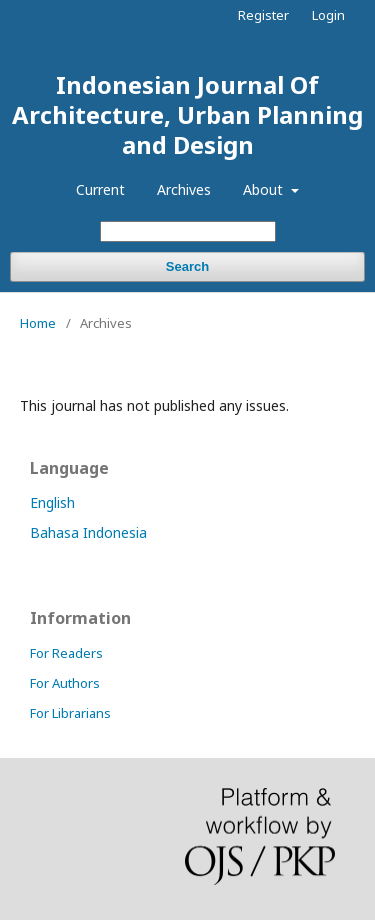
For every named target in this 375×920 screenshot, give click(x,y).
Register (263, 15)
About (265, 189)
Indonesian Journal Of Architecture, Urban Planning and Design (187, 114)
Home (38, 323)
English (52, 502)
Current (100, 189)
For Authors (65, 683)
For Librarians (70, 713)
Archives (184, 189)
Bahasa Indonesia (88, 532)
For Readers (66, 653)
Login (328, 15)
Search (187, 266)
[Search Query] (188, 231)
